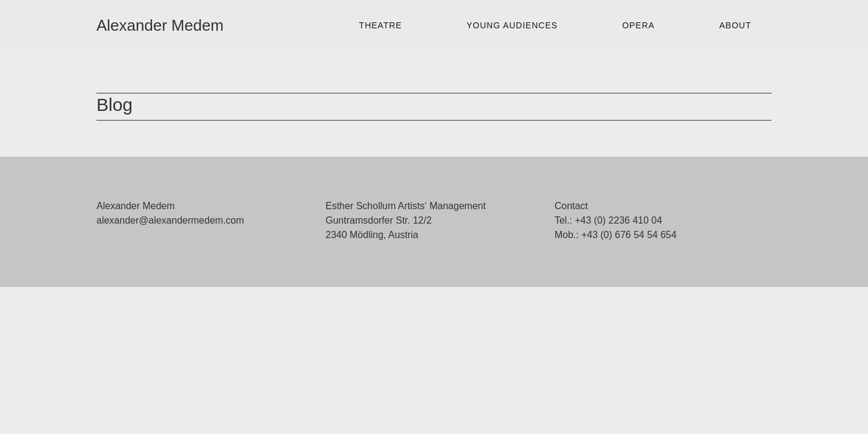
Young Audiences (512, 25)
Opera (638, 25)
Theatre (381, 25)
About (735, 25)
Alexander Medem (160, 25)
